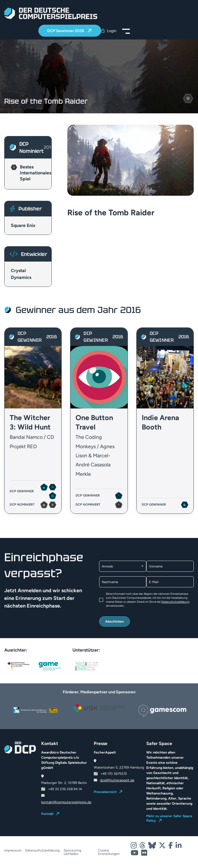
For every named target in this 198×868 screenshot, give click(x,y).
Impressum (13, 851)
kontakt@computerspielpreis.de (66, 802)
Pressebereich (105, 792)
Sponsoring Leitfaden (72, 852)
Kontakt (47, 814)
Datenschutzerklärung (175, 602)
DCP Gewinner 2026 (66, 31)
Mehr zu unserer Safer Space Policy (169, 818)
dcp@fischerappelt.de (117, 780)
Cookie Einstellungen (109, 852)
